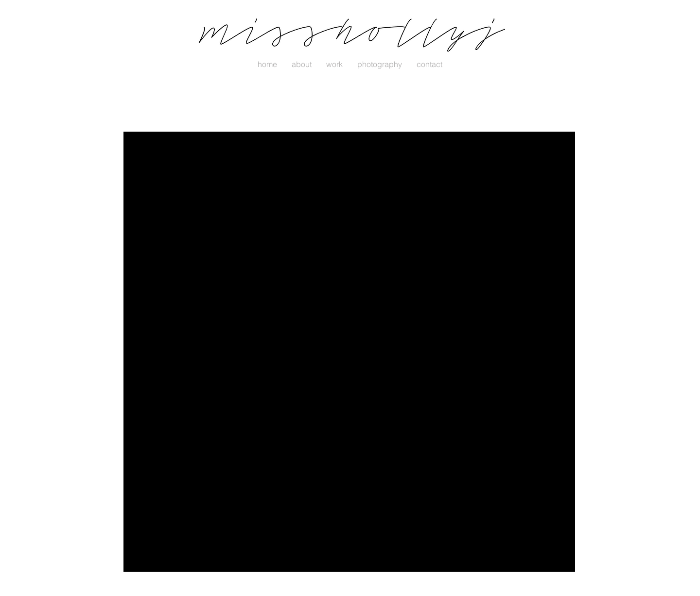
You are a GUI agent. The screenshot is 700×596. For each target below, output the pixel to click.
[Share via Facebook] (174, 352)
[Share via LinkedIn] (222, 352)
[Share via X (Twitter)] (198, 352)
